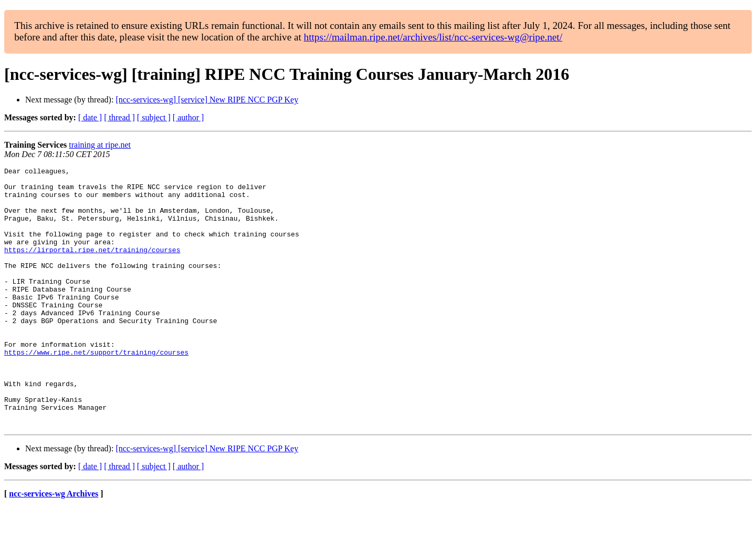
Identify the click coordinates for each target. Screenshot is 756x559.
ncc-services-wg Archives (54, 546)
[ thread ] (119, 117)
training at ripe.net (100, 145)
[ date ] (90, 117)
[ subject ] (154, 117)
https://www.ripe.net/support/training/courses (96, 390)
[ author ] (188, 117)
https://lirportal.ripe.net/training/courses (92, 267)
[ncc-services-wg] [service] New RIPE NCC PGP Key (207, 100)
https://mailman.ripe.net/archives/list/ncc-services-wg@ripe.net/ (433, 37)
